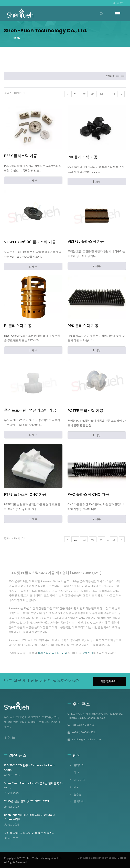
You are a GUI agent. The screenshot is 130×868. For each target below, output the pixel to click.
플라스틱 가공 (46, 653)
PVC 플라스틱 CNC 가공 (88, 495)
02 (84, 94)
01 (75, 94)
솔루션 (78, 794)
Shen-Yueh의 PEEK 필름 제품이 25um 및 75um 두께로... (30, 817)
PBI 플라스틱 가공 (83, 157)
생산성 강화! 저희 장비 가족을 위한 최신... (29, 833)
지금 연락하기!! (109, 681)
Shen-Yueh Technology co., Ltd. (44, 858)
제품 (76, 787)
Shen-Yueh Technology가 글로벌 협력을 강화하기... (33, 785)
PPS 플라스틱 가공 (83, 326)
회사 (76, 772)
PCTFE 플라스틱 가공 (85, 411)
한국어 (121, 3)
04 (102, 94)
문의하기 (88, 653)
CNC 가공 (61, 653)
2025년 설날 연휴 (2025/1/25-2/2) (27, 801)
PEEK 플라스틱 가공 (21, 156)
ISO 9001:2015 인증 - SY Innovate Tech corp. (29, 767)
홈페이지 (79, 765)
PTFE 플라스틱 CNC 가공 (25, 495)
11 (114, 94)
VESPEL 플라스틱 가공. (86, 241)
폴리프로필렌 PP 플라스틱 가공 (30, 410)
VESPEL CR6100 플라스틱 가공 (30, 242)
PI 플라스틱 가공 (18, 326)
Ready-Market (117, 858)
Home (17, 37)
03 (93, 94)
